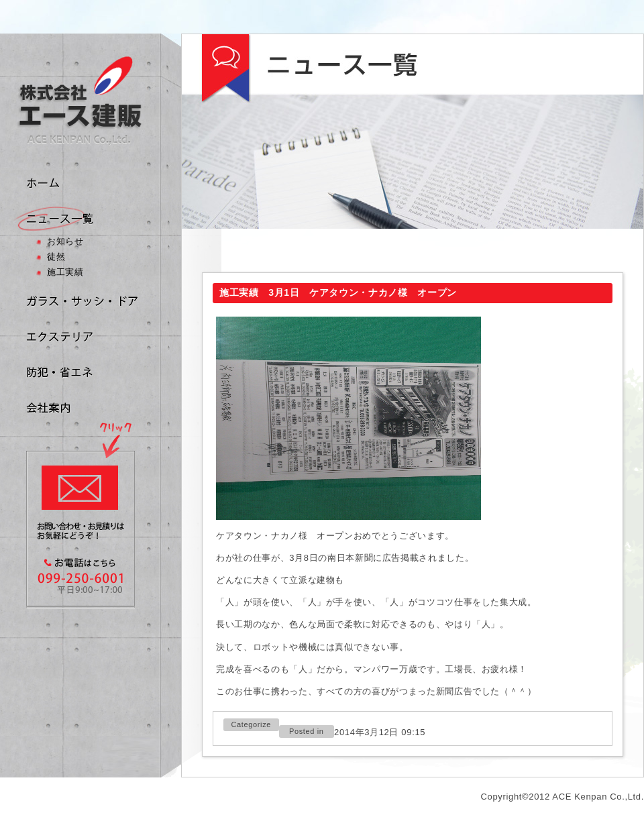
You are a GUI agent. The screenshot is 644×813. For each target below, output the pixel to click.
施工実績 (65, 272)
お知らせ (65, 241)
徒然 (56, 257)
